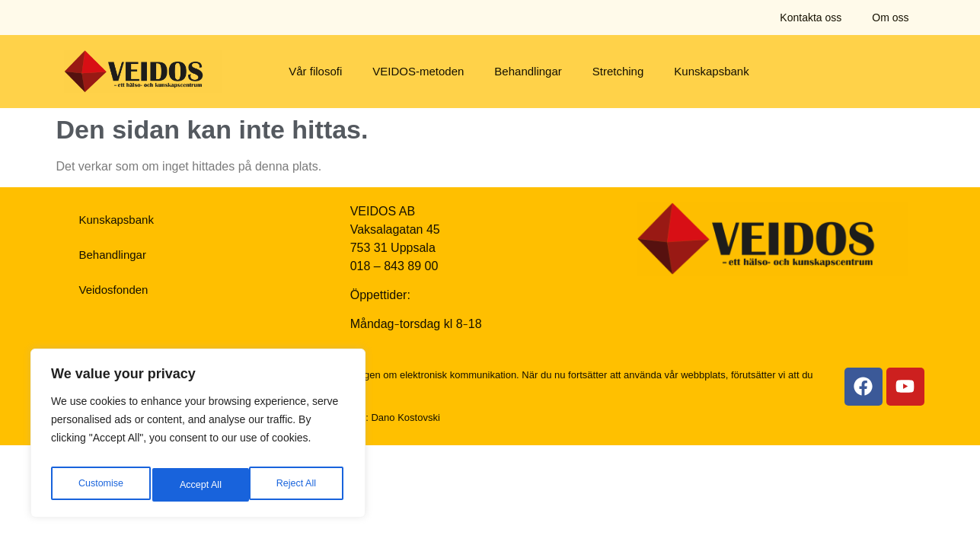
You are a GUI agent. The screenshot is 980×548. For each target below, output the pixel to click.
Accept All (298, 485)
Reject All (200, 485)
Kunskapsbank (711, 71)
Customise (100, 485)
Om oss (890, 18)
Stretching (618, 71)
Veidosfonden (114, 290)
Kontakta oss (811, 18)
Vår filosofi (315, 71)
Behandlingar (528, 71)
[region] (198, 438)
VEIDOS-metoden (418, 71)
